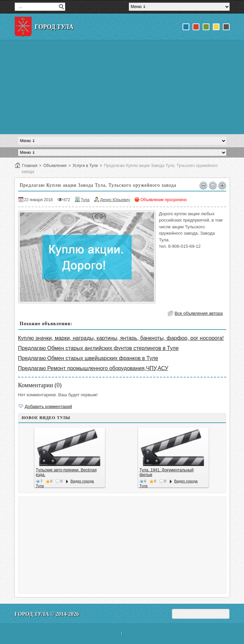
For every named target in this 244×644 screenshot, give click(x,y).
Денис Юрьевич (115, 200)
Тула (85, 200)
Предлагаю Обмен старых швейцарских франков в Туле (88, 358)
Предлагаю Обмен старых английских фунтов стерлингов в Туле (99, 348)
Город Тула (54, 27)
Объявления (55, 166)
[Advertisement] (122, 87)
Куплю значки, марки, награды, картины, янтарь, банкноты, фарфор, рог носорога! (121, 338)
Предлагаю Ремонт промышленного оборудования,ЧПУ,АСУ (93, 368)
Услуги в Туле (85, 166)
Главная (30, 166)
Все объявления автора (199, 313)
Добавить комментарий (48, 406)
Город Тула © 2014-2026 (47, 614)
